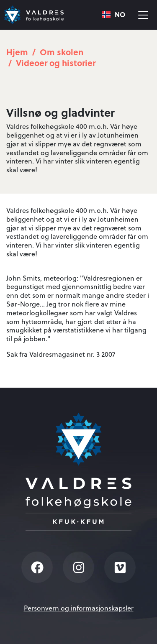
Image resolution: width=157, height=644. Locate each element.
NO (114, 15)
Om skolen (62, 52)
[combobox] (114, 15)
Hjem (17, 52)
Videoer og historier (56, 63)
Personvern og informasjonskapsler (79, 608)
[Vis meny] (143, 15)
